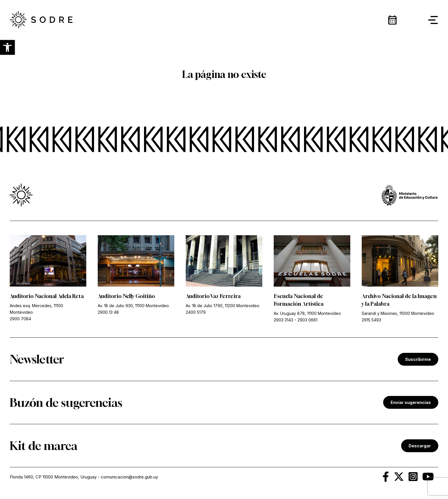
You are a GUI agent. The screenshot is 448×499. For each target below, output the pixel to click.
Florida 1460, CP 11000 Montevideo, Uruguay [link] (53, 477)
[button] (7, 47)
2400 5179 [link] (196, 312)
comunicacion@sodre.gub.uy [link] (129, 477)
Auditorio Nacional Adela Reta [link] (47, 296)
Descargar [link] (420, 446)
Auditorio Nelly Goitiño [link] (126, 296)
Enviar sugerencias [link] (411, 402)
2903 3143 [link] (283, 320)
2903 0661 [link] (307, 320)
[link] (41, 20)
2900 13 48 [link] (108, 312)
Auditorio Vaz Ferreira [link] (213, 296)
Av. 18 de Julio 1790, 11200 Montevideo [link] (223, 306)
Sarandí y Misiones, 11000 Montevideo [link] (398, 313)
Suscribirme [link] (418, 359)
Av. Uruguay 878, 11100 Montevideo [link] (307, 313)
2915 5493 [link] (371, 320)
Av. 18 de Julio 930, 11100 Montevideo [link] (133, 306)
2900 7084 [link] (20, 319)
